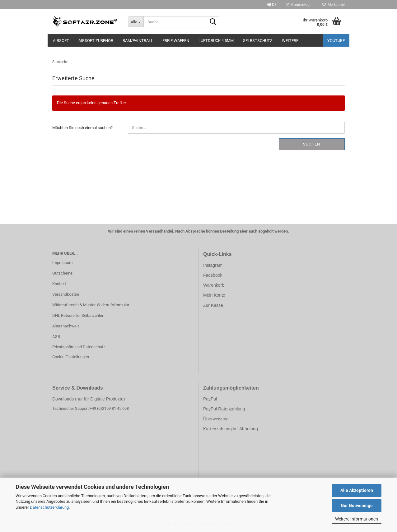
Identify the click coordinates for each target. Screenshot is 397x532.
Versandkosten (66, 294)
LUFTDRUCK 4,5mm (216, 41)
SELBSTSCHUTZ (258, 41)
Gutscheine (62, 273)
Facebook (213, 275)
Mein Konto (214, 295)
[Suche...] (136, 22)
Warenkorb (214, 285)
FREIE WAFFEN (176, 41)
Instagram (213, 265)
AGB (56, 337)
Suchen (312, 144)
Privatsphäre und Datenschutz (79, 347)
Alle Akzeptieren (357, 490)
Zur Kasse (213, 305)
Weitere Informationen (357, 519)
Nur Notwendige (357, 506)
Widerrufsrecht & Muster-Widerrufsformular (91, 305)
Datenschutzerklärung (49, 507)
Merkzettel (333, 5)
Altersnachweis (66, 326)
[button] (272, 5)
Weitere (290, 41)
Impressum (62, 263)
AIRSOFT (61, 41)
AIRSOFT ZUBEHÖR (96, 41)
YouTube (336, 41)
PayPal (210, 399)
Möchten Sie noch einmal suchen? (82, 128)
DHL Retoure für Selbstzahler (78, 315)
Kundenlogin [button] (299, 5)
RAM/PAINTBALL (138, 41)
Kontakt (59, 284)
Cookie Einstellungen (71, 357)
